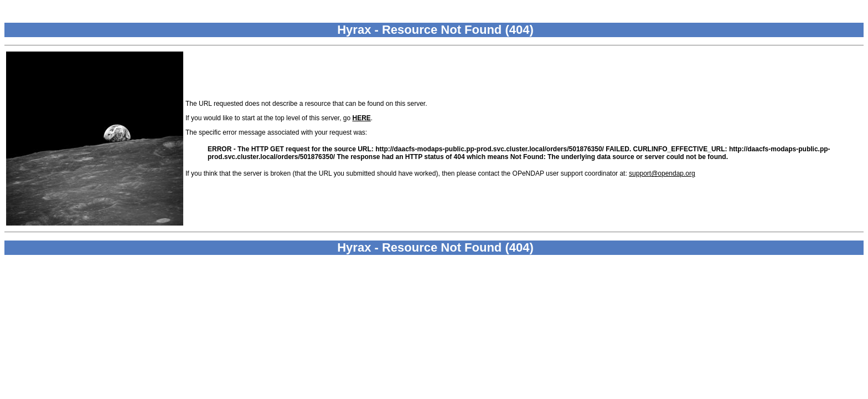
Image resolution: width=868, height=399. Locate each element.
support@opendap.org (662, 173)
